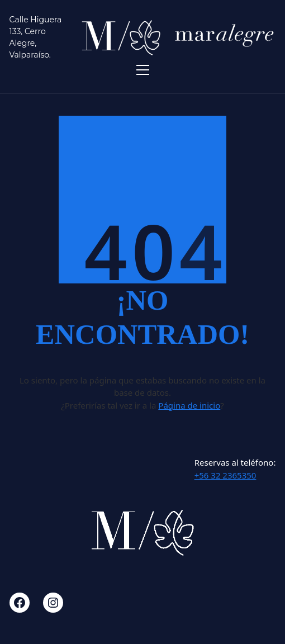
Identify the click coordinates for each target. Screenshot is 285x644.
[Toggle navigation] (143, 70)
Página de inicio (189, 405)
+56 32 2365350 (225, 475)
